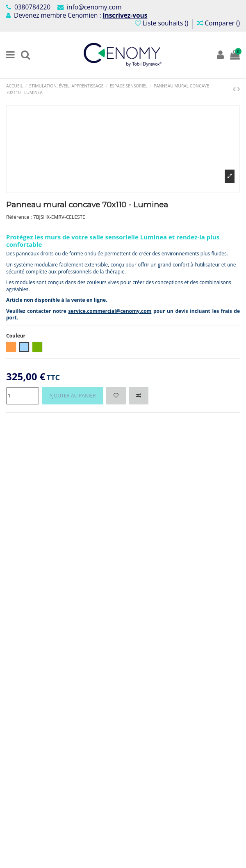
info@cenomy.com (89, 7)
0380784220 (28, 7)
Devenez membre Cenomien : (77, 15)
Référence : (19, 217)
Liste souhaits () (162, 23)
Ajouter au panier (72, 396)
